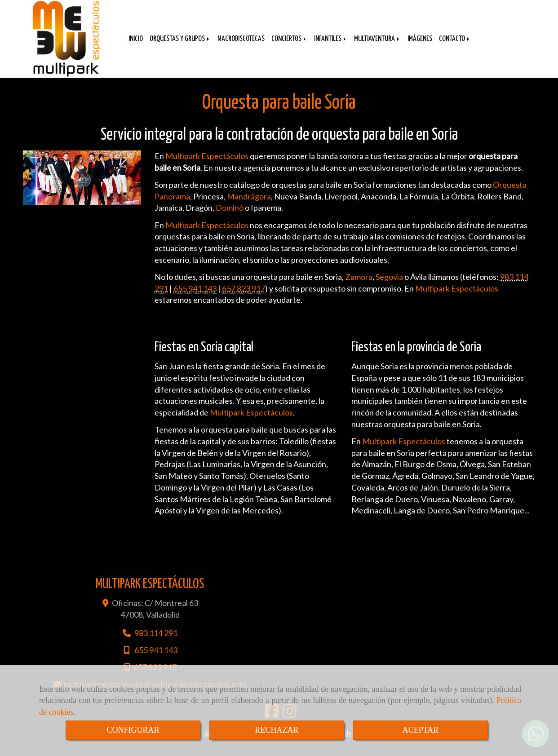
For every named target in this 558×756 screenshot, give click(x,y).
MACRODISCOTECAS (241, 46)
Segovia (389, 286)
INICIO (136, 46)
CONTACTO (455, 46)
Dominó (230, 217)
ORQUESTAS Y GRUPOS (180, 46)
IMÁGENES (420, 46)
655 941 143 (195, 297)
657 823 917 (244, 297)
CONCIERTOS (289, 46)
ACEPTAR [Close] (421, 730)
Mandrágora (249, 205)
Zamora (359, 286)
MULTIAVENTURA (377, 46)
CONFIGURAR (133, 730)
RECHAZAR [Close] (277, 730)
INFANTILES (331, 46)
